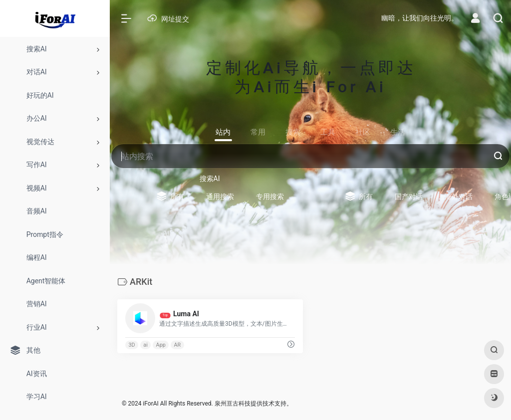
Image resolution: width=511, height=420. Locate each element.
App (161, 345)
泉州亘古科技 (233, 404)
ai (145, 345)
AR (178, 345)
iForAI (150, 404)
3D (131, 345)
